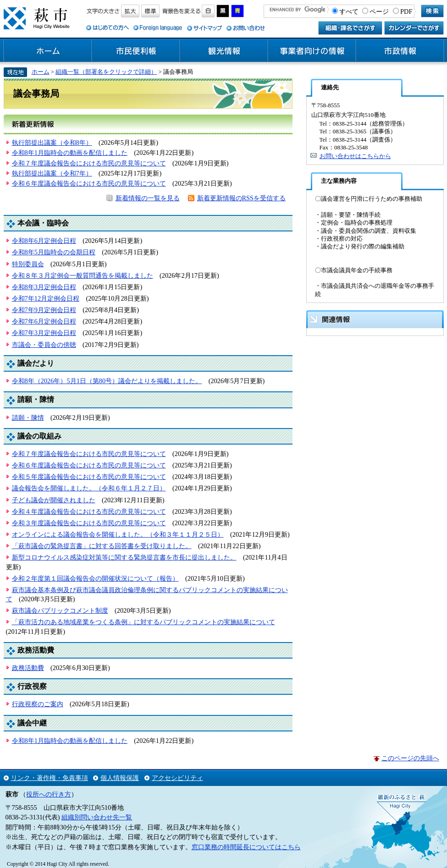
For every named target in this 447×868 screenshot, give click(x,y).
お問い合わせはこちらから (355, 156)
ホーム (48, 51)
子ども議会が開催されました (54, 500)
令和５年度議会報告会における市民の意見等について (89, 477)
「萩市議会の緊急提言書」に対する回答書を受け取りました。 (102, 546)
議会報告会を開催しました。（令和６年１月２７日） (89, 488)
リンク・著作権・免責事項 (50, 778)
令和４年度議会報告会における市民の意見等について (89, 511)
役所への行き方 (49, 794)
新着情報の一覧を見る (148, 198)
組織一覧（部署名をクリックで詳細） (106, 72)
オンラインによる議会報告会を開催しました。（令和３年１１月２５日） (118, 534)
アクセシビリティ (177, 778)
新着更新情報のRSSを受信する (242, 198)
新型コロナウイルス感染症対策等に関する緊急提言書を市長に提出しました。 (124, 557)
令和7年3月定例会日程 (44, 333)
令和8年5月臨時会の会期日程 (54, 252)
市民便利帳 (136, 51)
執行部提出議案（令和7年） (52, 173)
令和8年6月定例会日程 (44, 241)
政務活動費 (28, 668)
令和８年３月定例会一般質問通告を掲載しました (83, 275)
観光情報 (224, 51)
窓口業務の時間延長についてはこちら (246, 847)
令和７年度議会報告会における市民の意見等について (89, 163)
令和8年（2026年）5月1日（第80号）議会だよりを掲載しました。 (107, 381)
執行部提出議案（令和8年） (52, 143)
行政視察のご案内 (38, 704)
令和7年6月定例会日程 (44, 321)
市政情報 (400, 51)
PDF (406, 11)
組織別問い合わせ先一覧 (97, 817)
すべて (349, 11)
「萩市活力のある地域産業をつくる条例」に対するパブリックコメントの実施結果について (143, 622)
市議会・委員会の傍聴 (44, 345)
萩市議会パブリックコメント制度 (60, 610)
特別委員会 (28, 264)
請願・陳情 (28, 418)
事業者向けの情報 (312, 51)
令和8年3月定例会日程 (44, 287)
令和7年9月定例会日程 (44, 310)
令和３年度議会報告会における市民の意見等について (89, 523)
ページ (379, 11)
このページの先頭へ (410, 758)
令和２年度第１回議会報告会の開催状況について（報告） (95, 578)
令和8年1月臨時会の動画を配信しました (70, 153)
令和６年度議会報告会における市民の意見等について (89, 183)
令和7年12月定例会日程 (46, 298)
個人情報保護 (120, 778)
